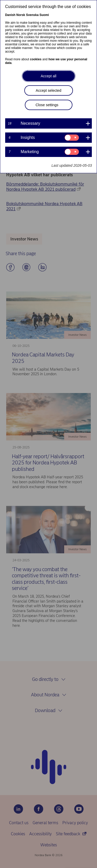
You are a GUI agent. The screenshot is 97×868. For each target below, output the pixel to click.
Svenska (32, 15)
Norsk (21, 15)
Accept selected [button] (48, 90)
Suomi (44, 15)
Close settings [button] (47, 105)
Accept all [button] (48, 76)
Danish (10, 15)
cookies (36, 59)
